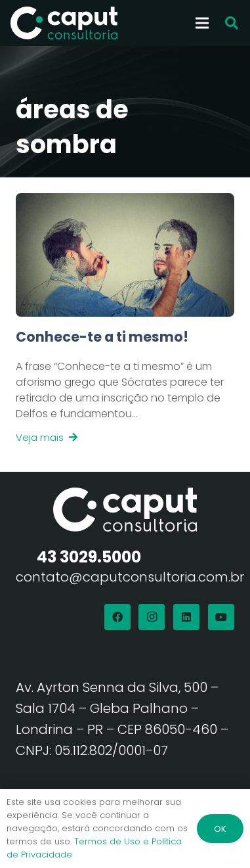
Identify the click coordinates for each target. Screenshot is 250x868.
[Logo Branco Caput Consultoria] (64, 23)
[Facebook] (117, 617)
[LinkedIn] (186, 617)
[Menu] (202, 23)
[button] (232, 23)
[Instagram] (152, 617)
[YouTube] (221, 617)
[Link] (125, 386)
